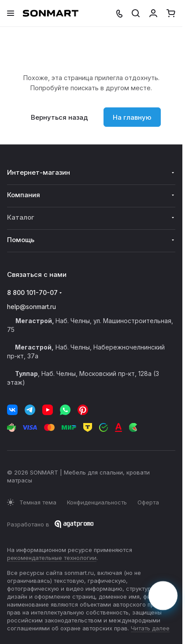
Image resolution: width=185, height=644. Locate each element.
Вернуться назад (59, 117)
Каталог (21, 217)
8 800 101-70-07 (32, 293)
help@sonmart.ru (31, 307)
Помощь (21, 240)
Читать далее (150, 628)
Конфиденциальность (97, 502)
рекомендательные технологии (52, 558)
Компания (24, 195)
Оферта (148, 502)
